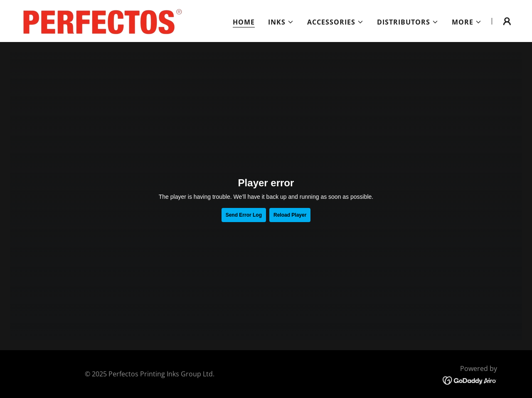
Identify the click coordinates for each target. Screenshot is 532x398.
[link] (99, 20)
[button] (281, 22)
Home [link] (244, 22)
